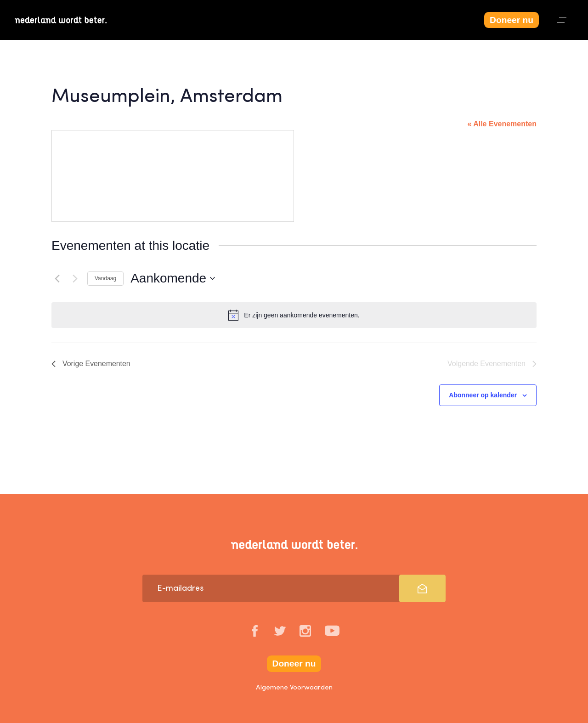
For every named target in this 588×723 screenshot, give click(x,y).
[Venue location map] (173, 176)
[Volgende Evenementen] (75, 278)
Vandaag (105, 278)
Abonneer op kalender (483, 395)
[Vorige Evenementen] (57, 278)
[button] (561, 20)
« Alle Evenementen (502, 124)
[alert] (294, 315)
